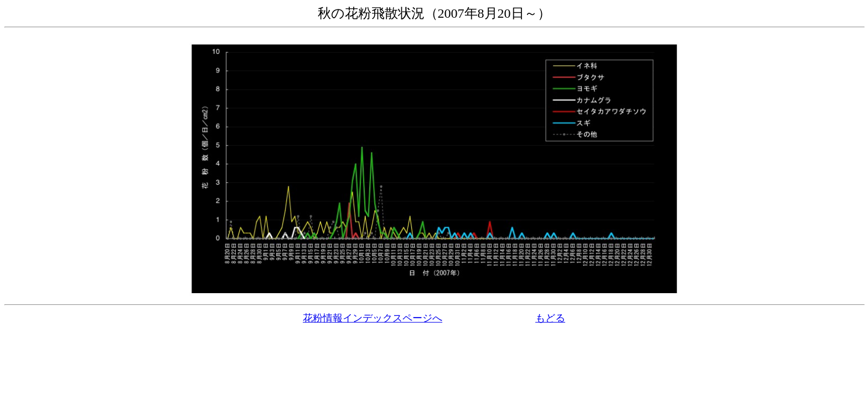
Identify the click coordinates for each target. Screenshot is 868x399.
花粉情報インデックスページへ (373, 318)
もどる (550, 318)
